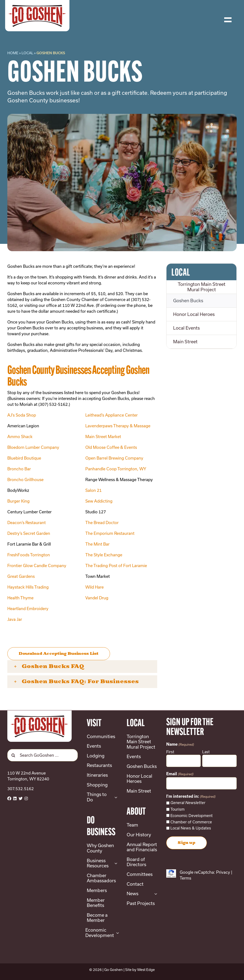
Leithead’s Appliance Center (111, 415)
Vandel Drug (97, 598)
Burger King (18, 501)
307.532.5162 (21, 789)
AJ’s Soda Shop (22, 415)
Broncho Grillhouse (25, 479)
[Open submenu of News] (155, 894)
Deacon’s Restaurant (27, 522)
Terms (185, 878)
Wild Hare (94, 587)
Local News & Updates (191, 828)
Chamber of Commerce (191, 822)
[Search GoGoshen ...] (43, 755)
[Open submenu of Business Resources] (115, 863)
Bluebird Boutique (24, 458)
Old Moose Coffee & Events (111, 447)
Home (13, 53)
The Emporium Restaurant (110, 533)
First (170, 752)
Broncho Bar (19, 469)
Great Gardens (21, 576)
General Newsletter (188, 803)
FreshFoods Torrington (29, 555)
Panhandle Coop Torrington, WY (116, 469)
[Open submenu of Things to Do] (115, 797)
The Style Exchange (104, 555)
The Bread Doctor (102, 522)
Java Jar (15, 619)
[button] (82, 667)
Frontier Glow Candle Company (37, 565)
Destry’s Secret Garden (29, 533)
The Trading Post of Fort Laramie (116, 565)
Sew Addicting (99, 501)
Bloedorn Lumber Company (33, 447)
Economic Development (192, 816)
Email (180, 774)
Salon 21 (94, 490)
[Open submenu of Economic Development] (116, 933)
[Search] (13, 755)
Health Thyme (20, 598)
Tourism (177, 809)
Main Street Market (103, 436)
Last (206, 752)
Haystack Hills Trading (28, 587)
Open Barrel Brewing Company (114, 458)
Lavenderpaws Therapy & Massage (118, 426)
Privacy (223, 872)
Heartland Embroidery (28, 608)
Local (27, 53)
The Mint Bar (97, 544)
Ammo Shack (20, 436)
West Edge (146, 970)
